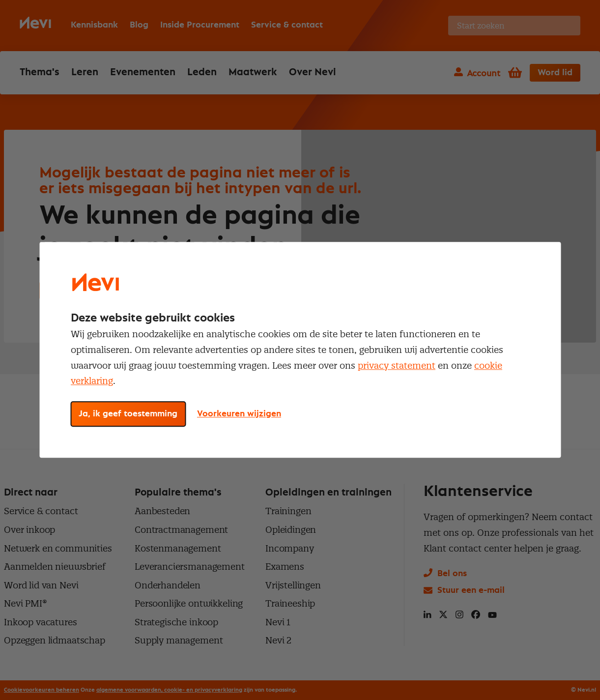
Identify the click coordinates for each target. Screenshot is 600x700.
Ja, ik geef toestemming (128, 414)
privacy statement (397, 365)
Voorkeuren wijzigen (239, 414)
